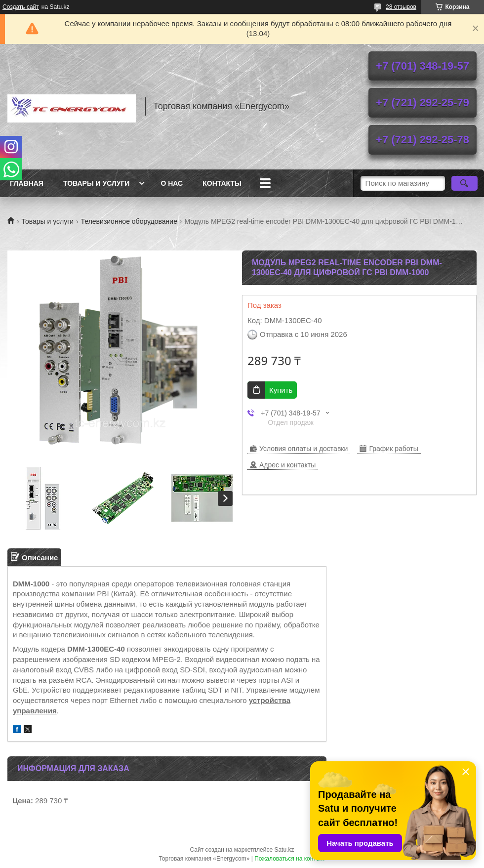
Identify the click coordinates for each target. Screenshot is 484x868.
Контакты (222, 183)
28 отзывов (401, 7)
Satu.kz (284, 850)
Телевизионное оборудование (129, 221)
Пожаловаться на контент (290, 859)
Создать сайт (21, 7)
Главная (27, 183)
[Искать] (464, 183)
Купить (281, 390)
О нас (172, 183)
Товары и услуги (97, 183)
